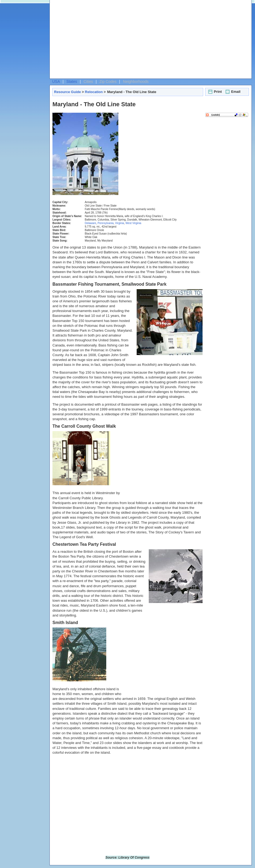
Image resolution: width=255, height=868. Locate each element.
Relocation (94, 92)
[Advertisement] (129, 41)
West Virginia (134, 223)
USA (56, 82)
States (72, 82)
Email (232, 92)
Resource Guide (68, 92)
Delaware (90, 223)
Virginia (120, 223)
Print (214, 92)
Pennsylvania (106, 223)
